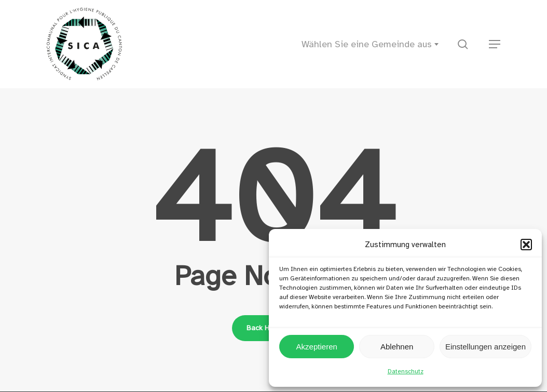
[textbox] (373, 44)
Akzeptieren (317, 347)
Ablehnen (397, 347)
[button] (526, 245)
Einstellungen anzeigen (486, 347)
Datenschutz (406, 371)
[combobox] (373, 44)
